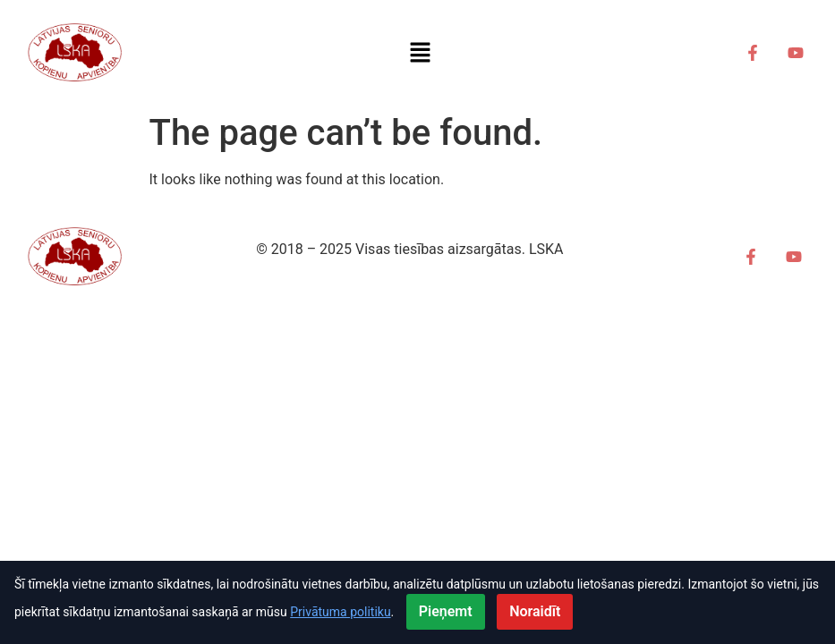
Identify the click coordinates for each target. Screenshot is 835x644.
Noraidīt (535, 611)
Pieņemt (446, 611)
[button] (421, 53)
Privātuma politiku (340, 612)
